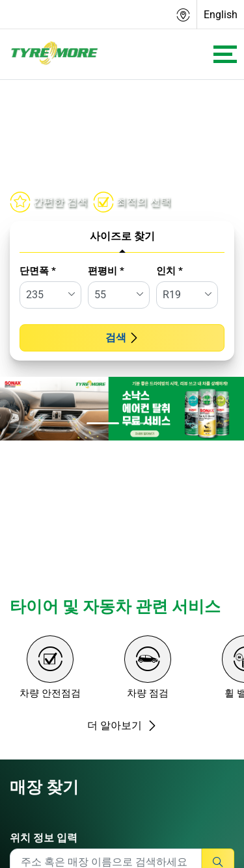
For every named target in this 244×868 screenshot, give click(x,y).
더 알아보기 (122, 725)
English (221, 15)
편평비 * (106, 271)
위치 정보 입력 (44, 838)
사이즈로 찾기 (122, 236)
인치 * (169, 271)
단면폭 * (38, 271)
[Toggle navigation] (225, 54)
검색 (122, 338)
